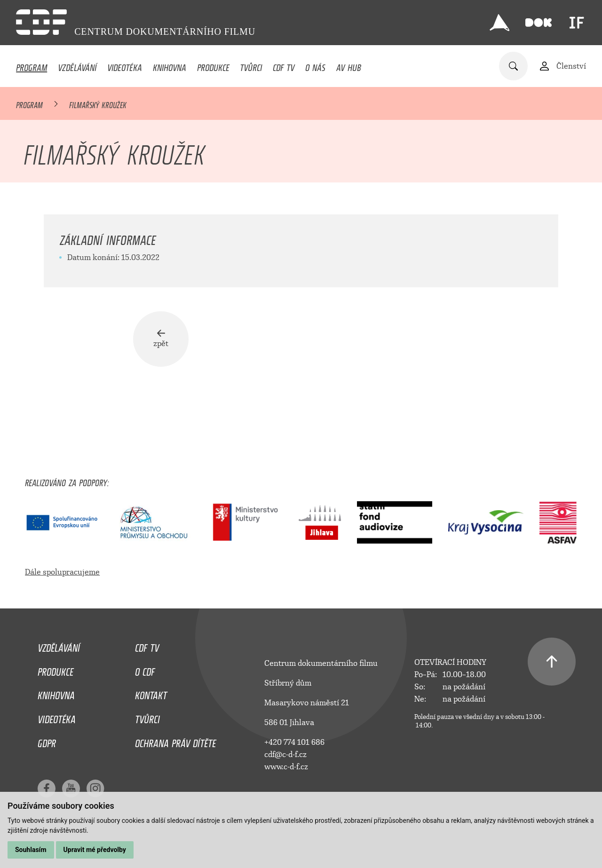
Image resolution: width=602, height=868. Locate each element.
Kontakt (151, 693)
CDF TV (284, 65)
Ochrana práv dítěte (175, 741)
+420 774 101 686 (294, 742)
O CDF (145, 670)
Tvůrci (251, 65)
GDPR (47, 741)
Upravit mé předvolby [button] (95, 850)
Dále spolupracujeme (62, 572)
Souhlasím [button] (31, 850)
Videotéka (125, 65)
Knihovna (170, 65)
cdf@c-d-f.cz (285, 754)
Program (32, 65)
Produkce (213, 65)
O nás (315, 65)
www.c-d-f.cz (286, 767)
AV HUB (349, 65)
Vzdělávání (77, 65)
